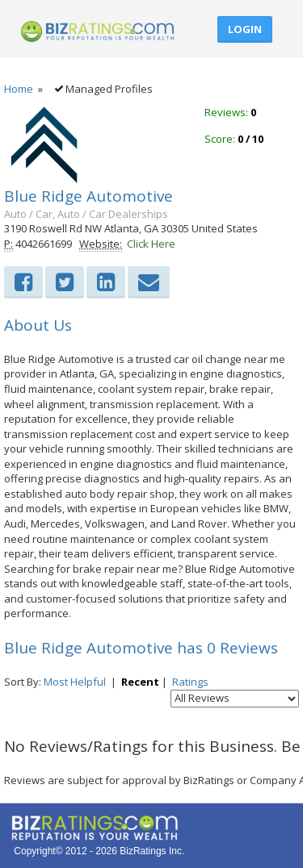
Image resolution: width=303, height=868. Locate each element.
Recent (140, 682)
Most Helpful (75, 682)
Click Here (151, 244)
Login (245, 29)
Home (19, 89)
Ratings (190, 682)
